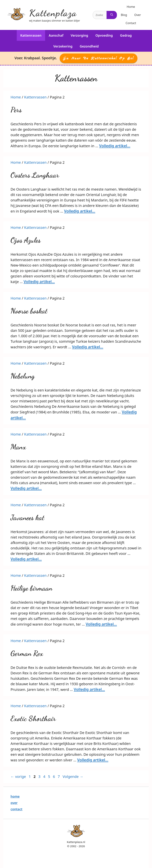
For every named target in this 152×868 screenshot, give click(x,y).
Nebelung (23, 376)
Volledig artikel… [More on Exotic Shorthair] (93, 760)
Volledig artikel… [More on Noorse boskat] (88, 347)
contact (16, 809)
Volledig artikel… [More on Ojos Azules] (39, 282)
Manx (18, 447)
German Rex (27, 653)
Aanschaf (56, 35)
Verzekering (63, 46)
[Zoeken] (112, 15)
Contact (131, 23)
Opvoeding (104, 35)
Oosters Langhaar (35, 175)
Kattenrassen (31, 35)
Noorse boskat (29, 311)
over (14, 803)
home (15, 796)
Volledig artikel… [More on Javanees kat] (26, 559)
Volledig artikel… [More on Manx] (26, 488)
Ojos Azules (26, 240)
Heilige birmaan (31, 588)
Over (138, 15)
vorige (18, 777)
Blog (124, 15)
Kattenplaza (53, 13)
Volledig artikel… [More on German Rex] (89, 689)
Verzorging (79, 35)
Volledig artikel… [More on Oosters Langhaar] (80, 211)
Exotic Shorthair (33, 718)
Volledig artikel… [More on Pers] (115, 146)
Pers (16, 110)
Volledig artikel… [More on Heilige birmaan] (101, 624)
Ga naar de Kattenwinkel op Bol (99, 58)
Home (131, 7)
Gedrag (126, 35)
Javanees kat (27, 517)
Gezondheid (89, 46)
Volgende (73, 777)
